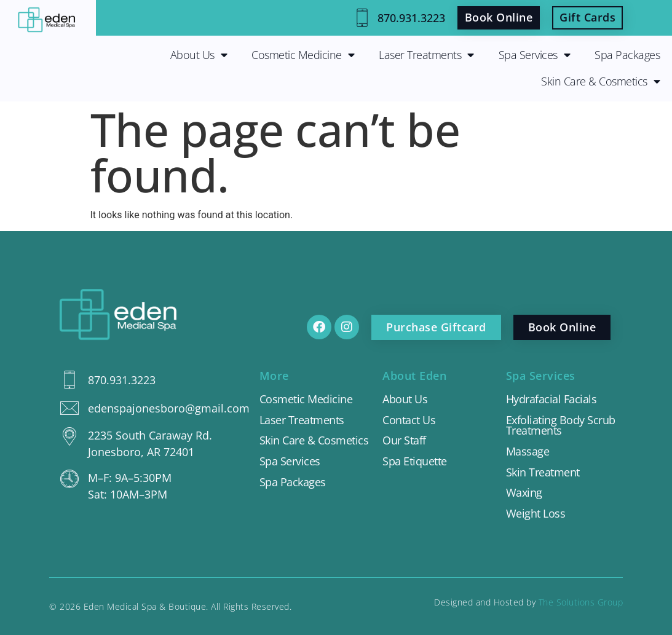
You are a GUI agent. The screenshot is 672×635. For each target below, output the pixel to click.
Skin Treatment (543, 473)
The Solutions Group (581, 602)
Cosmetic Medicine (303, 55)
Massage (528, 452)
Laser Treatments (426, 55)
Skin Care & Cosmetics (600, 82)
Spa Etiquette (415, 462)
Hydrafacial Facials (551, 400)
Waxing (524, 493)
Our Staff (404, 441)
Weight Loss (536, 514)
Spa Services (535, 55)
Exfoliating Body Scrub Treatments (561, 426)
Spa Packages (627, 55)
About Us (199, 55)
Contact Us (409, 420)
